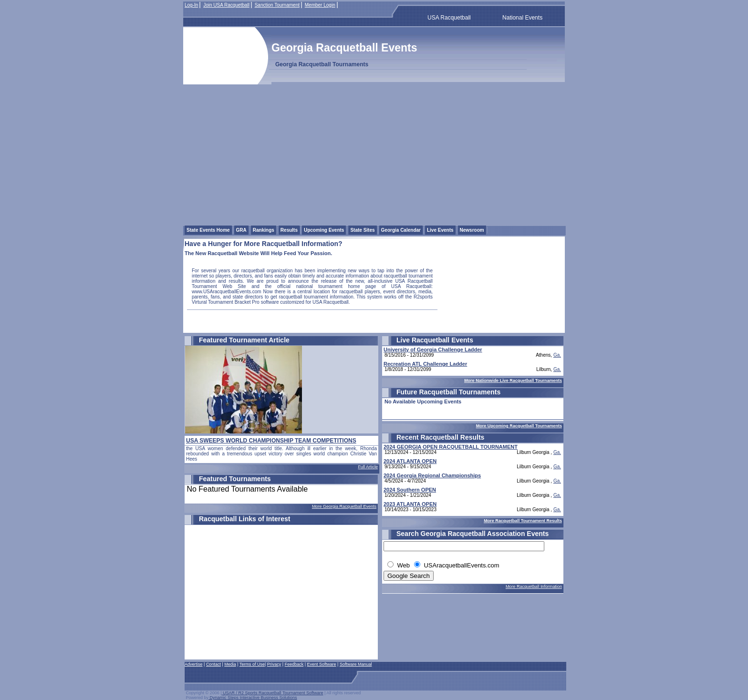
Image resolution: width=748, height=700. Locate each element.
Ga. (557, 355)
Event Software (322, 664)
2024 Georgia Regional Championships (432, 475)
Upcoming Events (324, 230)
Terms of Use (252, 664)
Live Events (440, 230)
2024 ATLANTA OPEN (410, 461)
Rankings (264, 230)
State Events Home (208, 230)
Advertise (194, 664)
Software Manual (356, 664)
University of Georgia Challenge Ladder (433, 350)
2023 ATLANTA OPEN (410, 504)
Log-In (191, 5)
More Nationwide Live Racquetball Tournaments (513, 381)
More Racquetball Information (534, 587)
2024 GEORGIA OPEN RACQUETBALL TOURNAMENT (451, 447)
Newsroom (472, 230)
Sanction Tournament (277, 5)
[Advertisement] (374, 154)
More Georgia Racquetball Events (344, 506)
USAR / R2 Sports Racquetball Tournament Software (273, 693)
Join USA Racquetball (226, 5)
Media (230, 664)
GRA (241, 230)
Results (289, 230)
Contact (213, 664)
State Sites (362, 230)
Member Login (320, 5)
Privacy (274, 664)
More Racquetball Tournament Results (523, 521)
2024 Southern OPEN (410, 490)
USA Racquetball (449, 18)
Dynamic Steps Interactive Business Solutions (253, 698)
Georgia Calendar (401, 230)
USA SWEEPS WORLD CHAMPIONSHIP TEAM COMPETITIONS (271, 441)
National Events (522, 18)
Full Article (368, 467)
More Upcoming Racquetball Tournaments (519, 426)
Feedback (294, 664)
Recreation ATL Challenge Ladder (425, 364)
